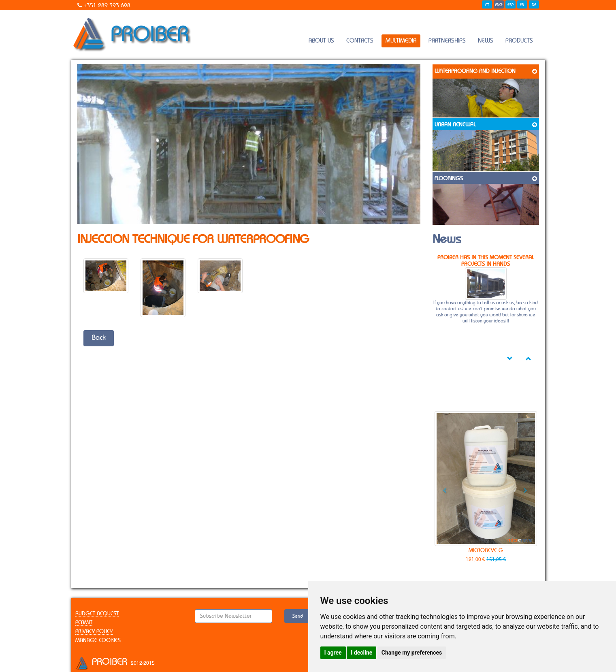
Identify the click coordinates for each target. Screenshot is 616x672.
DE (534, 5)
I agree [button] (333, 653)
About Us (321, 41)
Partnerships (447, 41)
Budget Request (97, 614)
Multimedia (401, 41)
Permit (84, 623)
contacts (360, 41)
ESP (510, 5)
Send (298, 616)
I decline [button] (361, 653)
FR (522, 5)
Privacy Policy (94, 631)
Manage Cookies (98, 640)
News (486, 41)
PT (487, 5)
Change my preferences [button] (412, 653)
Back (99, 338)
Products (519, 41)
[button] (442, 487)
